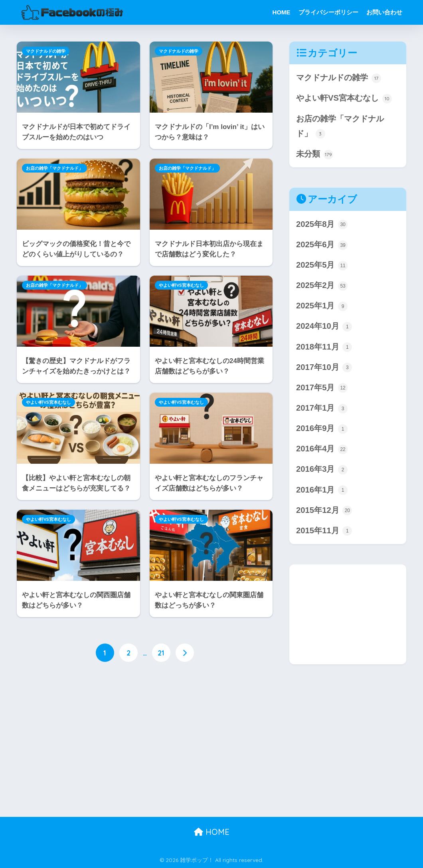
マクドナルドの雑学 (46, 51)
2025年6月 (322, 245)
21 (161, 653)
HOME (282, 12)
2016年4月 (322, 450)
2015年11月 (324, 532)
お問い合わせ (384, 12)
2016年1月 (322, 492)
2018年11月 (324, 348)
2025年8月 (322, 225)
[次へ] (185, 653)
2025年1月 (322, 307)
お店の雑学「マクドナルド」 (54, 168)
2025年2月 (322, 287)
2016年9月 (322, 430)
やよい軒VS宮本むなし (181, 285)
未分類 (315, 155)
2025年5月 (322, 266)
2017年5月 (322, 389)
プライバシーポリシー (328, 12)
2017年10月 (324, 368)
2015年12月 (324, 512)
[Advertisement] (145, 736)
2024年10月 (324, 327)
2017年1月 (322, 409)
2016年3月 (322, 471)
